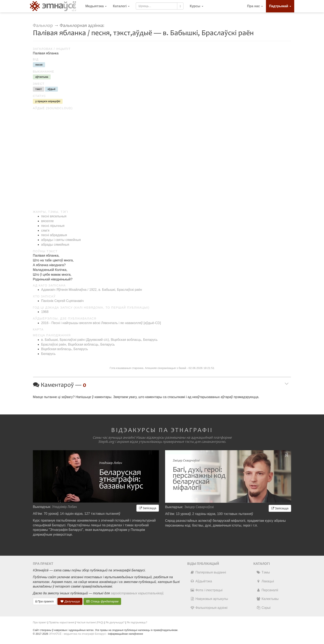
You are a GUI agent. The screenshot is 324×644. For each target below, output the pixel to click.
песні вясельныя (54, 216)
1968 (45, 312)
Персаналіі (267, 590)
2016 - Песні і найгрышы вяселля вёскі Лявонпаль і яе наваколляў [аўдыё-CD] (101, 323)
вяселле (47, 221)
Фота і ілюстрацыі (206, 590)
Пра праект (45, 601)
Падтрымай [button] (280, 6)
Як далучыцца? (115, 622)
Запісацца (148, 508)
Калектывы (267, 599)
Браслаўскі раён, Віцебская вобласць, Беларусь (78, 344)
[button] (196, 6)
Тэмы (263, 572)
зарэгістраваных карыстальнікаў (137, 593)
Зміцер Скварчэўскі (199, 507)
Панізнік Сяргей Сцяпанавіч (62, 301)
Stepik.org (106, 442)
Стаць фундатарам (102, 601)
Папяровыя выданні (208, 572)
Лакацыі (265, 581)
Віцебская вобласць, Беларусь (65, 349)
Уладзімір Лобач (65, 507)
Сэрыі (264, 608)
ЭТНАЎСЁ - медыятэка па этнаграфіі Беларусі (77, 634)
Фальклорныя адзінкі (209, 608)
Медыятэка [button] (96, 6)
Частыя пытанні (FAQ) (90, 622)
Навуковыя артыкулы (209, 599)
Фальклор (43, 26)
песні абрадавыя (54, 235)
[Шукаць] (180, 6)
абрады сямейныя (55, 245)
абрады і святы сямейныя (61, 240)
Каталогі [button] (121, 6)
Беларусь (48, 354)
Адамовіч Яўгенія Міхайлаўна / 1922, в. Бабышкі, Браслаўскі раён (92, 290)
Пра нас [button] (255, 6)
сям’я (45, 230)
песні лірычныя (53, 226)
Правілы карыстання (61, 622)
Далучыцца (70, 601)
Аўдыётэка (201, 581)
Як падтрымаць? (137, 622)
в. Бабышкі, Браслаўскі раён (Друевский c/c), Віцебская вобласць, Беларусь (99, 340)
